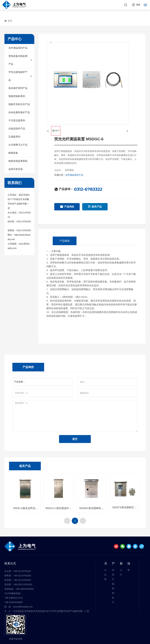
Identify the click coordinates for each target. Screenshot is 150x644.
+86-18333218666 (13, 602)
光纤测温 (69, 170)
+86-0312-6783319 (23, 584)
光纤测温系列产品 (74, 175)
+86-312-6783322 (22, 571)
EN (138, 5)
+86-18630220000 (25, 589)
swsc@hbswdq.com (23, 607)
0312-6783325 (24, 221)
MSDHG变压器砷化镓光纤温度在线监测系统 (91, 509)
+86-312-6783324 (22, 580)
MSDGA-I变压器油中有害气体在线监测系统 (58, 509)
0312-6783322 (88, 189)
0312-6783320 (24, 230)
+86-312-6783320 (22, 576)
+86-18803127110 (13, 598)
